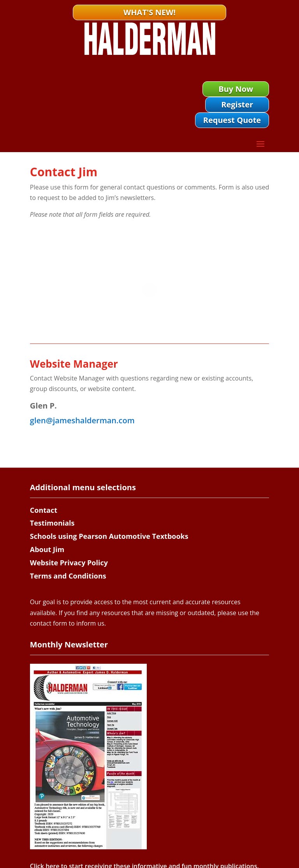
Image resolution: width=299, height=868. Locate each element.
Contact (44, 510)
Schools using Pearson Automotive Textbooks (109, 536)
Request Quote (232, 120)
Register (237, 104)
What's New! (149, 12)
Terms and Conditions (68, 576)
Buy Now (236, 89)
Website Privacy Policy (69, 563)
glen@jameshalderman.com (82, 420)
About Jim (47, 549)
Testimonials (52, 523)
